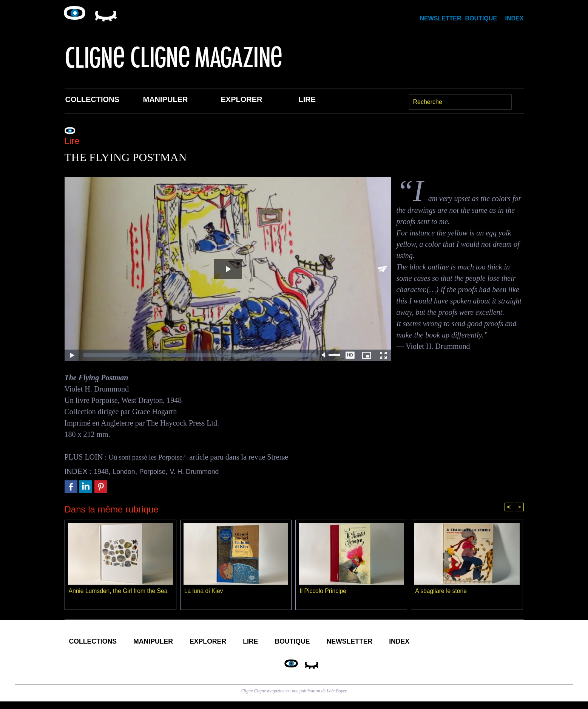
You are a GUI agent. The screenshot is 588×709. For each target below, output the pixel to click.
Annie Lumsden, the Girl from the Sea (119, 592)
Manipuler (166, 99)
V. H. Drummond (206, 471)
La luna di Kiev (204, 592)
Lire (307, 99)
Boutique (481, 18)
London (127, 471)
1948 (102, 471)
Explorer (242, 99)
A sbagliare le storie (441, 592)
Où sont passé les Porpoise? (151, 457)
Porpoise (159, 471)
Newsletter (440, 18)
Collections (92, 99)
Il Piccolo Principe (323, 592)
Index (515, 18)
